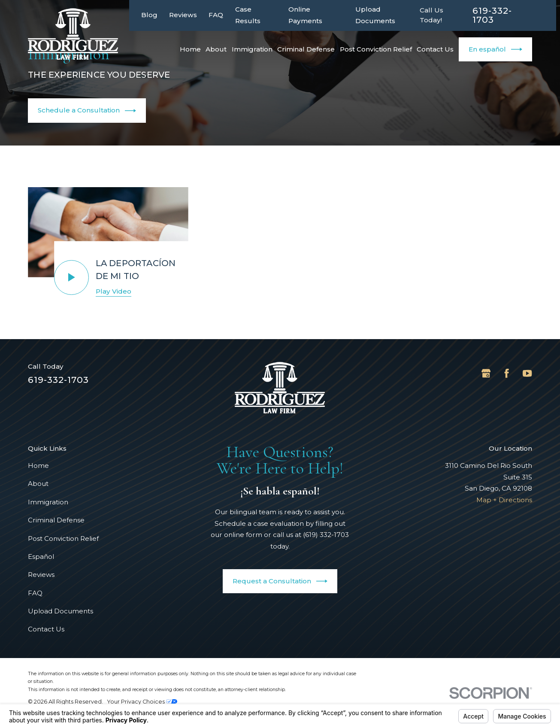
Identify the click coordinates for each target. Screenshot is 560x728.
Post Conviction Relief (63, 538)
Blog (149, 15)
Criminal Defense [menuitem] (306, 49)
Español (41, 557)
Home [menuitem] (190, 49)
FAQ (216, 15)
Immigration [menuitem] (252, 49)
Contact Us (46, 629)
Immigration (48, 502)
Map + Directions (504, 500)
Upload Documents (61, 611)
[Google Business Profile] (486, 373)
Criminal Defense (56, 520)
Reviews (183, 15)
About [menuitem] (216, 49)
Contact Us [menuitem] (435, 49)
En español (495, 49)
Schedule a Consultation (87, 111)
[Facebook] (507, 373)
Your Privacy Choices (142, 702)
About (38, 484)
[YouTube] (527, 373)
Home (38, 466)
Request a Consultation (280, 581)
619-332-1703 (492, 15)
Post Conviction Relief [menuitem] (376, 49)
